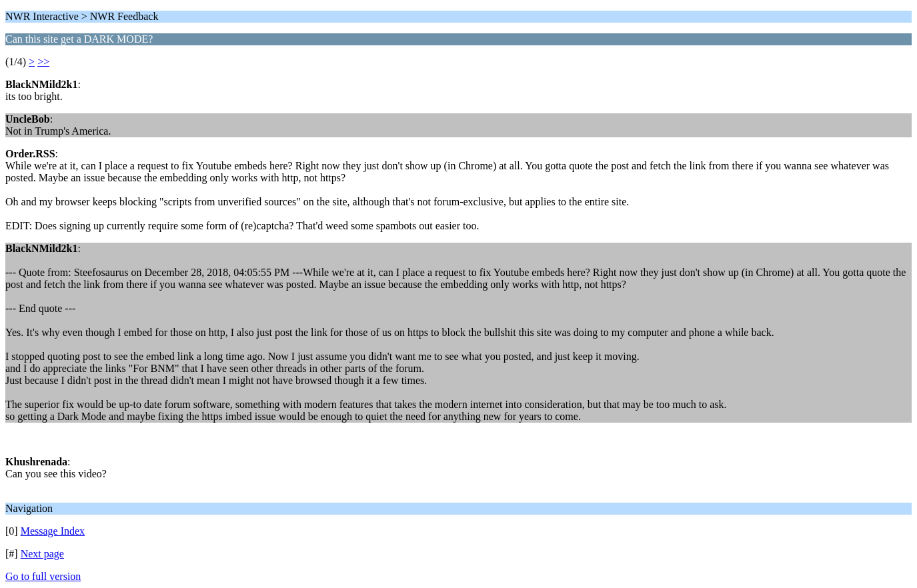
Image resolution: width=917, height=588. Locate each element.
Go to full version (43, 576)
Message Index (53, 531)
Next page (42, 554)
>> (43, 62)
